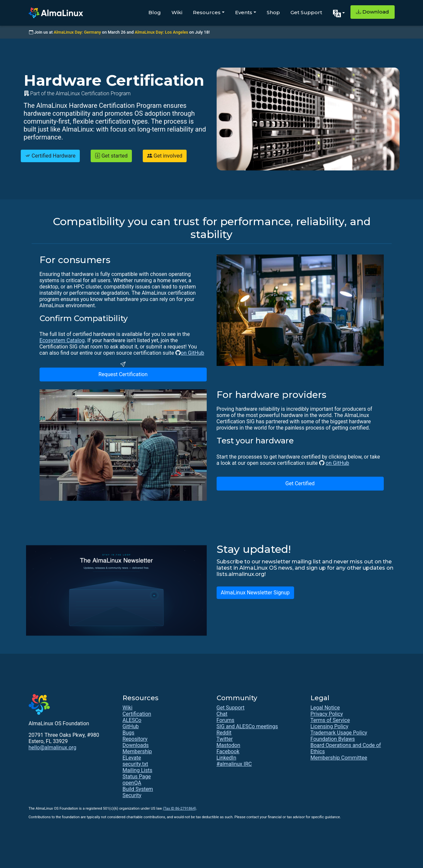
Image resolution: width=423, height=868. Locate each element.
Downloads (136, 745)
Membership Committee (339, 758)
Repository (135, 739)
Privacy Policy (327, 714)
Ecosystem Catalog (62, 340)
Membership (137, 751)
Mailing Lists (137, 770)
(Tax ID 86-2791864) (180, 808)
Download (373, 12)
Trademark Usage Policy (339, 733)
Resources (207, 12)
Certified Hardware (50, 156)
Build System (138, 789)
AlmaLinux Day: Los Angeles (162, 32)
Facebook (228, 751)
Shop (273, 12)
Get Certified (300, 483)
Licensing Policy (330, 726)
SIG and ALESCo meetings (247, 726)
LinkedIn (227, 758)
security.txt (136, 764)
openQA (132, 783)
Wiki (177, 12)
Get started (111, 156)
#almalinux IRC (234, 764)
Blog (155, 12)
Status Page (137, 777)
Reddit (224, 733)
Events (244, 12)
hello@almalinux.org (53, 748)
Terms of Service (330, 720)
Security (132, 795)
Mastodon (228, 745)
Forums (226, 720)
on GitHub (192, 353)
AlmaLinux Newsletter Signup (255, 593)
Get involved (165, 156)
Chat (222, 714)
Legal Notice (325, 708)
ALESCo (132, 720)
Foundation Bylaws (333, 739)
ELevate (132, 758)
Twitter (225, 739)
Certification (137, 714)
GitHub (131, 726)
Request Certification (123, 374)
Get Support (306, 12)
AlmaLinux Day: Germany (77, 32)
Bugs (129, 733)
